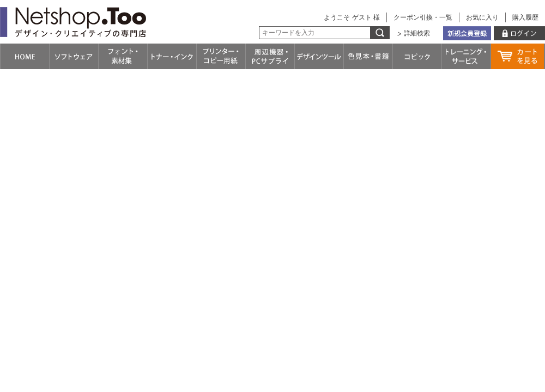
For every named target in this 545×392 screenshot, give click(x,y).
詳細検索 (417, 33)
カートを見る (517, 56)
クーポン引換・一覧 (423, 17)
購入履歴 (525, 17)
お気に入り (482, 17)
